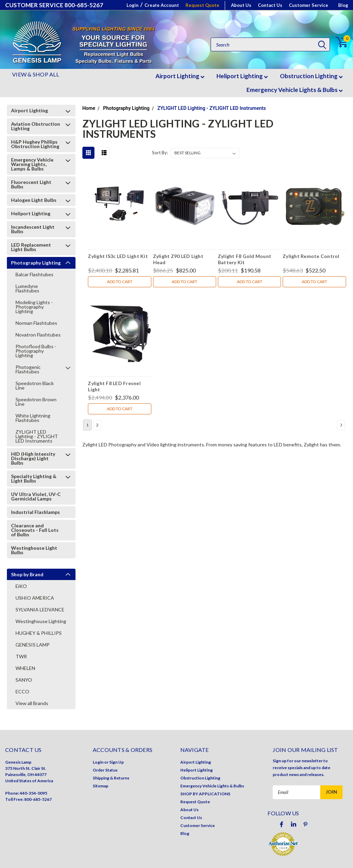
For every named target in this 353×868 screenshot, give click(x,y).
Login (133, 5)
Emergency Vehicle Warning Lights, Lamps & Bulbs (32, 164)
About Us (241, 5)
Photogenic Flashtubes (28, 369)
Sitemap (100, 786)
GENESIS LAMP (33, 645)
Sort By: (160, 153)
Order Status (105, 770)
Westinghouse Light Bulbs (34, 550)
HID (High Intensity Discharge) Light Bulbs (33, 458)
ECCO (22, 691)
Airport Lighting (180, 76)
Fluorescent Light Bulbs (31, 184)
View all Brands (32, 703)
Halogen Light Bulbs (34, 200)
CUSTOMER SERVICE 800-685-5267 (54, 5)
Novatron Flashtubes (38, 335)
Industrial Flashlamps (36, 512)
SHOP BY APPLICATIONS (205, 794)
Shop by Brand (27, 574)
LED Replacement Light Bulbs (31, 247)
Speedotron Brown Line (36, 402)
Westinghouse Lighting (41, 621)
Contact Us (270, 5)
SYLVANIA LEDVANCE (40, 609)
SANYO (24, 680)
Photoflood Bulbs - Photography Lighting (36, 351)
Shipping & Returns (111, 778)
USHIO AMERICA (35, 598)
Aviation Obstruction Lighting (36, 126)
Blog (343, 5)
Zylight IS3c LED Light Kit (118, 256)
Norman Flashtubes (36, 323)
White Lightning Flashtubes (33, 418)
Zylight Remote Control (311, 256)
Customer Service (309, 5)
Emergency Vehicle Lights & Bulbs (295, 90)
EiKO (21, 586)
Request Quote (202, 5)
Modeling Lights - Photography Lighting (34, 307)
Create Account (162, 5)
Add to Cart (120, 282)
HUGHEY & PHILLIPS (39, 633)
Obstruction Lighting (311, 76)
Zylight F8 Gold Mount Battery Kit (245, 259)
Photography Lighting (36, 263)
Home (89, 108)
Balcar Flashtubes (34, 274)
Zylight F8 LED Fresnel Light (114, 386)
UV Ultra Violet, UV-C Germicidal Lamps (36, 496)
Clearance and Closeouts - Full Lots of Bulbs (35, 530)
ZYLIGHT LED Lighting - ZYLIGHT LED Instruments (37, 436)
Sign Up (117, 762)
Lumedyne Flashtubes (27, 288)
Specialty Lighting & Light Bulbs (34, 478)
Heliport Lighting (242, 76)
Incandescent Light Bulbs (33, 229)
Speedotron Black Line (35, 385)
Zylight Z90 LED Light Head (178, 259)
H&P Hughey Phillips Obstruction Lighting (35, 144)
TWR (21, 656)
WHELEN (25, 668)
